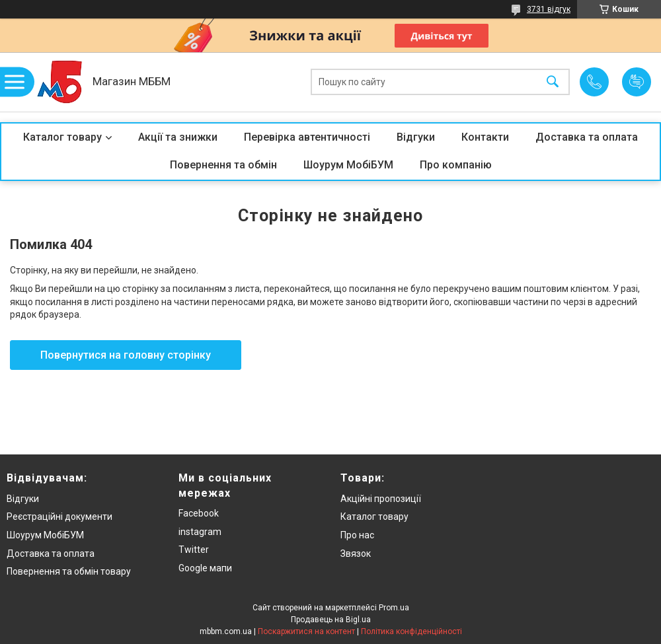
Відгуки (416, 137)
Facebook (199, 513)
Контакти (485, 137)
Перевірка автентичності (307, 137)
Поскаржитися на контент (306, 631)
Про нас (357, 535)
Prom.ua (394, 608)
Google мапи (205, 568)
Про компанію (456, 165)
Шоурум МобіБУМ (348, 165)
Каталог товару (62, 137)
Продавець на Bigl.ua (331, 620)
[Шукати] (553, 82)
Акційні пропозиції (381, 499)
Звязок (356, 554)
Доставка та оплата (587, 137)
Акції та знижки (178, 137)
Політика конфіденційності (411, 631)
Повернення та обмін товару (69, 571)
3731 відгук (549, 9)
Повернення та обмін (223, 165)
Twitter (194, 550)
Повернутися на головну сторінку (126, 355)
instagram (200, 532)
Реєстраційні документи (59, 517)
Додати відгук (637, 82)
